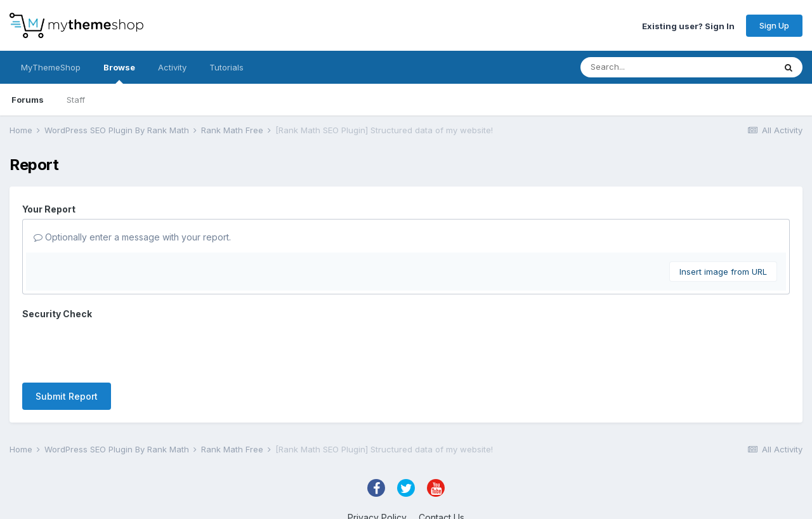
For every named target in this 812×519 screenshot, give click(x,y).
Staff (76, 100)
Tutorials (226, 67)
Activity (172, 67)
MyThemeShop (51, 67)
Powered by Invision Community (406, 500)
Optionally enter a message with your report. (132, 237)
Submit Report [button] (67, 347)
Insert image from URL (723, 272)
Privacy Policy (377, 473)
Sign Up (774, 25)
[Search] (652, 67)
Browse (119, 73)
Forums (28, 100)
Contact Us (442, 473)
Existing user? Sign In (688, 25)
